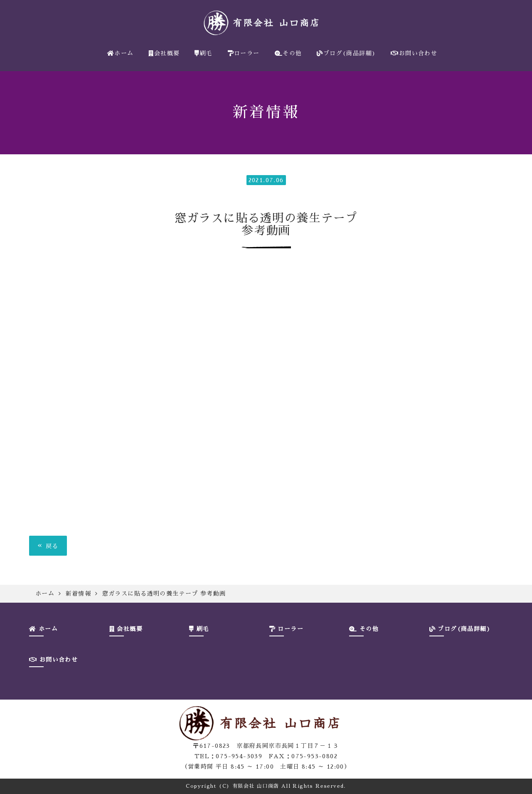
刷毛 (203, 53)
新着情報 (79, 594)
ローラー (244, 53)
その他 (288, 53)
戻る (48, 545)
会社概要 (164, 53)
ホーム (121, 53)
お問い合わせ (414, 53)
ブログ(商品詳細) (346, 53)
